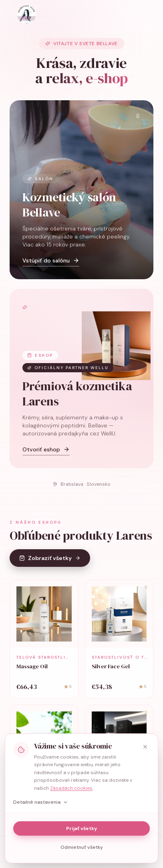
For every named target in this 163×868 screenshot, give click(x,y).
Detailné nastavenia (41, 802)
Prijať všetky (81, 828)
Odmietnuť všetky (82, 847)
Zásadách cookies (71, 788)
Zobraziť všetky (50, 567)
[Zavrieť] (145, 747)
